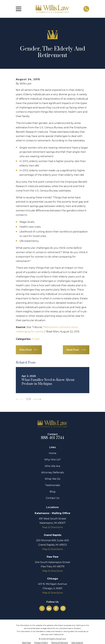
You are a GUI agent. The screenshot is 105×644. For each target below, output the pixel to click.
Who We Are (52, 466)
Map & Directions (52, 527)
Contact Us (52, 498)
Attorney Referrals (52, 472)
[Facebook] (56, 608)
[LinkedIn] (49, 608)
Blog (52, 492)
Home (53, 453)
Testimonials (52, 485)
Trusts (36, 339)
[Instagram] (63, 608)
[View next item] (37, 399)
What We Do (53, 479)
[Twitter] (42, 608)
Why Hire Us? (52, 460)
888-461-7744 (53, 438)
